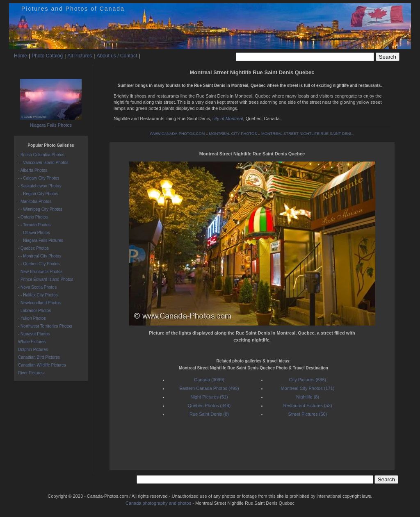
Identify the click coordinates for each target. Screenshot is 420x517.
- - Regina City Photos (38, 194)
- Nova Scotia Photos (37, 287)
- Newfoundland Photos (39, 303)
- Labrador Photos (34, 311)
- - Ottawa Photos (34, 233)
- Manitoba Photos (35, 202)
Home (21, 56)
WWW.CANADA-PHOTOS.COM (177, 134)
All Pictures (80, 56)
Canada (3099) (209, 380)
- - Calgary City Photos (39, 178)
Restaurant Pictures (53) (307, 405)
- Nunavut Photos (34, 334)
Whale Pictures (32, 342)
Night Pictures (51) (209, 397)
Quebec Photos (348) (209, 405)
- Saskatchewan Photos (40, 186)
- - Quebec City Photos (39, 264)
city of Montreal (228, 118)
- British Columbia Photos (41, 155)
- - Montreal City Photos (40, 256)
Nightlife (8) (308, 397)
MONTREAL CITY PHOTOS (233, 134)
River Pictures (31, 373)
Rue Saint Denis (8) (209, 414)
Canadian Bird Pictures (39, 357)
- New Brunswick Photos (40, 272)
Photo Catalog (47, 56)
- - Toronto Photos (34, 225)
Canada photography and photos (158, 503)
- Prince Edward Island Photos (46, 279)
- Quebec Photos (33, 248)
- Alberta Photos (33, 170)
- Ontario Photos (33, 217)
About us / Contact (117, 56)
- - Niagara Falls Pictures (41, 240)
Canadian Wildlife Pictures (42, 365)
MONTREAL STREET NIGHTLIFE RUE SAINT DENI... (308, 134)
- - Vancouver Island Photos (43, 163)
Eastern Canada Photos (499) (209, 388)
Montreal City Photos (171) (308, 388)
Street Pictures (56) (308, 414)
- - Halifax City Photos (38, 295)
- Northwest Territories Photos (45, 326)
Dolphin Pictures (33, 350)
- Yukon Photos (32, 318)
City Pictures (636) (308, 380)
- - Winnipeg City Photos (40, 209)
